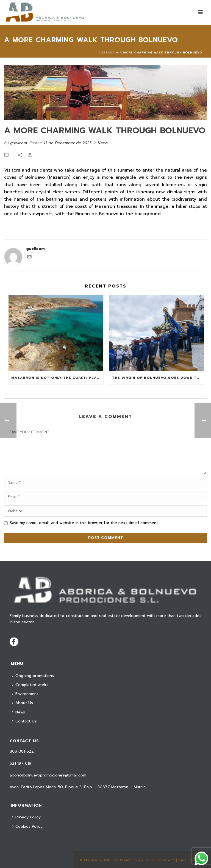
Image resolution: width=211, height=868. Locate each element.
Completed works (30, 685)
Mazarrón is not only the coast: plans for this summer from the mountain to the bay (57, 378)
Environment (25, 694)
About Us (23, 703)
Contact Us (24, 721)
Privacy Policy (26, 817)
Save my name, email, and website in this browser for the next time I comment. (84, 523)
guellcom (19, 143)
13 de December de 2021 (67, 143)
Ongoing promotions (33, 676)
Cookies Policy (27, 826)
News (103, 143)
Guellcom (187, 860)
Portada (107, 52)
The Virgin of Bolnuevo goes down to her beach (158, 378)
